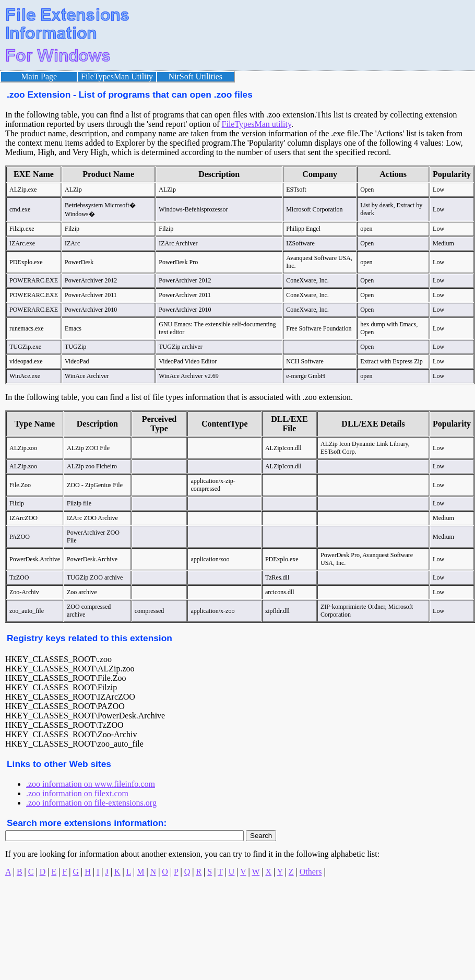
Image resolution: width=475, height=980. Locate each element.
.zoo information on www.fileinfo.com (91, 784)
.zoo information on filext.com (77, 793)
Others (311, 872)
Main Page (39, 76)
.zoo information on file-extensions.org (91, 803)
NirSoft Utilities (196, 76)
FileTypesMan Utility (117, 76)
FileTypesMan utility (257, 124)
